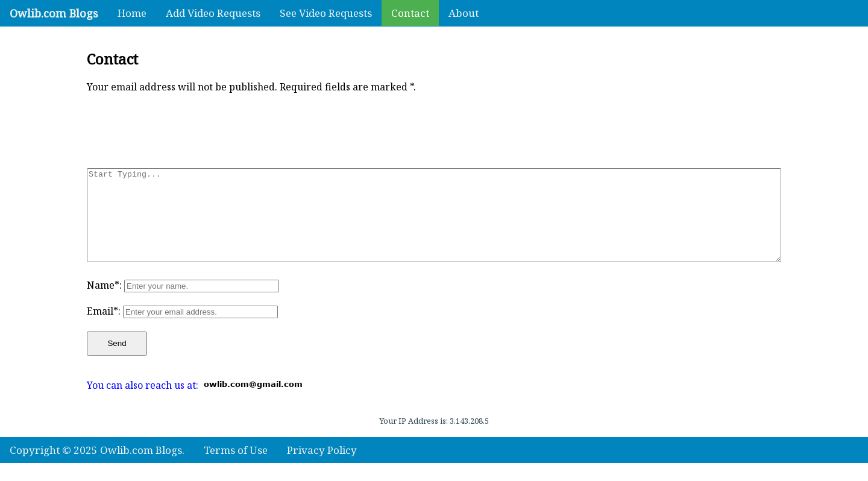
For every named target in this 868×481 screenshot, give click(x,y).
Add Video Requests (213, 13)
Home (132, 13)
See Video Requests (326, 13)
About (464, 13)
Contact (410, 13)
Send (117, 361)
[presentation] (178, 128)
